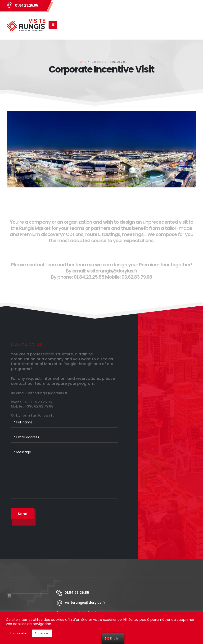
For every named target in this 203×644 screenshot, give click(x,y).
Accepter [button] (42, 633)
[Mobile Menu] (53, 25)
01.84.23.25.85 (26, 5)
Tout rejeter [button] (19, 633)
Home (82, 62)
